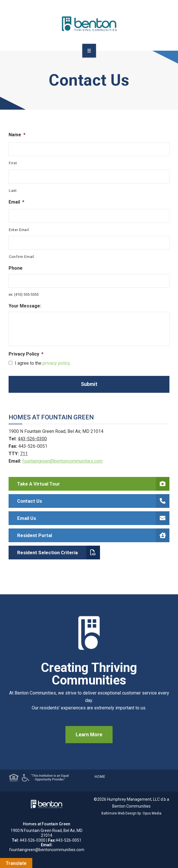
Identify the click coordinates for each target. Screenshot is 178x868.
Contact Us (93, 501)
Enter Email (19, 230)
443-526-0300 (32, 439)
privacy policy (56, 363)
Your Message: (25, 306)
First (13, 163)
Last (13, 191)
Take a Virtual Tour (93, 484)
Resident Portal (93, 535)
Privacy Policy (26, 354)
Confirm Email (22, 257)
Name (17, 135)
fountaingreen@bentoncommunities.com (62, 461)
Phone (16, 268)
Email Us (93, 518)
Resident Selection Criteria (59, 553)
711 (24, 454)
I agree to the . (43, 363)
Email (16, 202)
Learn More (89, 735)
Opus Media (152, 813)
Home (100, 777)
